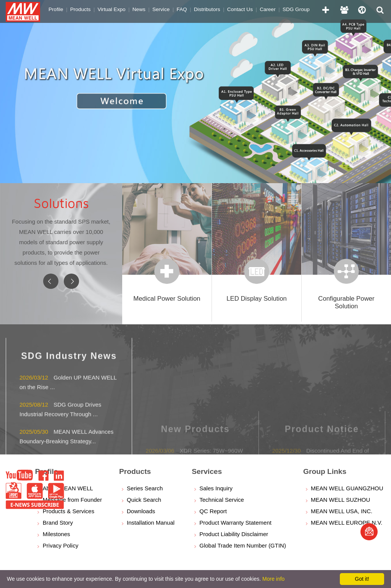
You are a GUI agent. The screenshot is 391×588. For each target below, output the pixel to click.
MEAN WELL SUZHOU (340, 500)
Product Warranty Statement (235, 523)
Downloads (141, 511)
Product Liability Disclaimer (234, 534)
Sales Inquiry (216, 488)
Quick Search (144, 500)
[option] (195, 92)
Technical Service (222, 500)
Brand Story (58, 523)
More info (273, 579)
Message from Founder (72, 500)
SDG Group (296, 9)
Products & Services (69, 511)
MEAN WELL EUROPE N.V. (347, 523)
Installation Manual (151, 523)
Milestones (57, 534)
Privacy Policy (61, 545)
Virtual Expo (112, 9)
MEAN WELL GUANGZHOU (347, 488)
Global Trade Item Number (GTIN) (243, 545)
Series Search (145, 488)
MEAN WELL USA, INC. (342, 511)
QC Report (213, 511)
